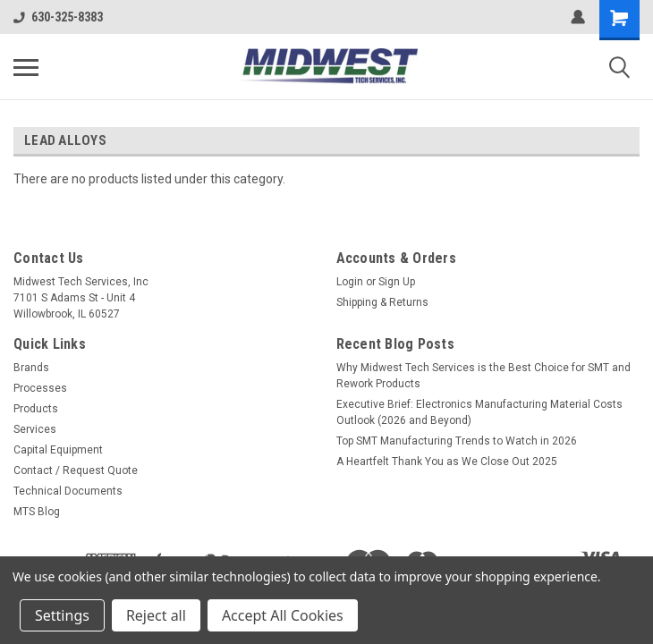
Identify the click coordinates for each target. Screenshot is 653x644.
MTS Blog (37, 512)
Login (350, 282)
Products (36, 409)
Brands (31, 368)
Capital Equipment (58, 450)
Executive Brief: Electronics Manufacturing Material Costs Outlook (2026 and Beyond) (479, 412)
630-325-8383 (58, 17)
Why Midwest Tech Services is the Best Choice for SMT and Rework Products (483, 376)
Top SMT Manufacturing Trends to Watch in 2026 (457, 441)
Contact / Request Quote (76, 470)
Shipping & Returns (382, 302)
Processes (40, 388)
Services (35, 429)
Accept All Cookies (283, 615)
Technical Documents (68, 491)
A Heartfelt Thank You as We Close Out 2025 (447, 462)
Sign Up (397, 282)
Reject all (156, 615)
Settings (62, 615)
